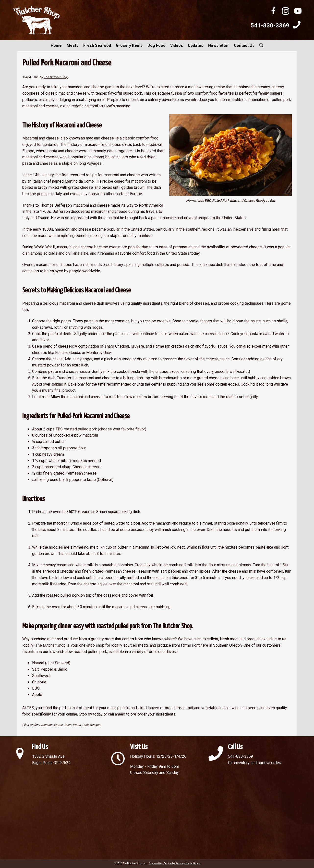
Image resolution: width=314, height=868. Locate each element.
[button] (261, 46)
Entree (58, 725)
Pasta (77, 725)
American (46, 725)
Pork (85, 725)
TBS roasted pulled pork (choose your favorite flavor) (101, 429)
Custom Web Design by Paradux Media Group (175, 863)
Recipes (96, 725)
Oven (68, 725)
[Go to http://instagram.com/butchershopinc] (286, 12)
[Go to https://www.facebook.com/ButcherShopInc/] (273, 12)
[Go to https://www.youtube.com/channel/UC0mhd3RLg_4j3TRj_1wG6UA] (298, 12)
